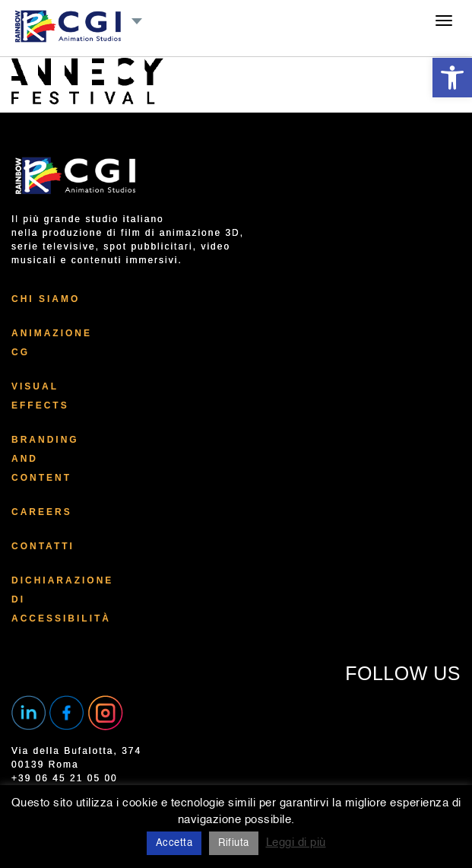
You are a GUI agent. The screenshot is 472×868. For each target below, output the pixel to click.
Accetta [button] (174, 843)
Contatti (43, 546)
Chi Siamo (46, 299)
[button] (452, 78)
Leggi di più (296, 843)
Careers (42, 512)
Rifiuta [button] (234, 843)
